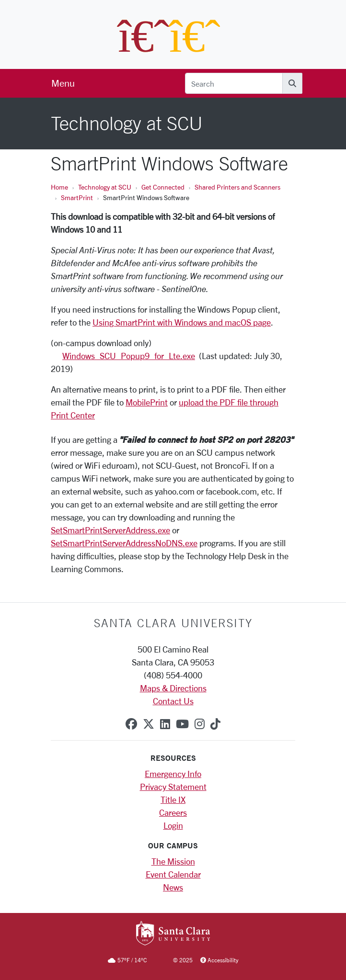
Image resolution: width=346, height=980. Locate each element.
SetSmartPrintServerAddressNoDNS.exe (124, 543)
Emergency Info (173, 774)
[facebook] (131, 724)
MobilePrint (147, 402)
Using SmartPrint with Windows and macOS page (182, 322)
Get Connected (163, 187)
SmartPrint (77, 197)
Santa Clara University (173, 623)
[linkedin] (165, 724)
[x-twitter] (149, 724)
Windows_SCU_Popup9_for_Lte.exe (129, 356)
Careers (173, 812)
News (173, 887)
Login (173, 825)
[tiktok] (215, 724)
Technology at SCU (105, 187)
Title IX (173, 800)
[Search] (234, 83)
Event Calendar (173, 874)
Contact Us (173, 701)
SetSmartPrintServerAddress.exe (110, 530)
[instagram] (200, 724)
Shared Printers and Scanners (237, 187)
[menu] (63, 83)
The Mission (173, 861)
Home (59, 187)
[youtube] (182, 724)
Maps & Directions (173, 688)
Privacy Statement (173, 787)
